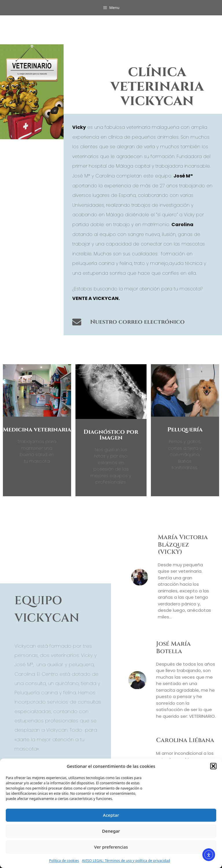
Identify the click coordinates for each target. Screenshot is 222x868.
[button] (213, 766)
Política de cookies (64, 861)
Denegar (111, 831)
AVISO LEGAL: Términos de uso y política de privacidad (126, 861)
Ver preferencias (111, 847)
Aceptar (111, 815)
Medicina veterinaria (37, 430)
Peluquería (185, 430)
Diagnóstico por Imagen (111, 435)
